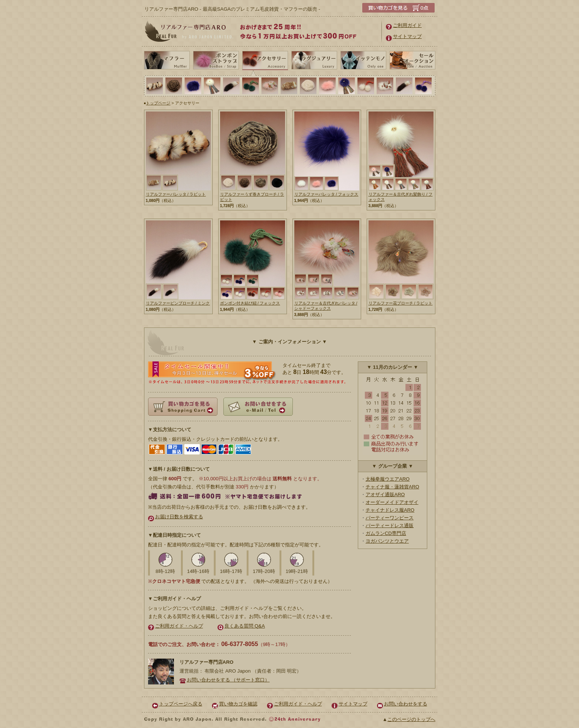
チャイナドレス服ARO (390, 510)
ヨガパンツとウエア (387, 541)
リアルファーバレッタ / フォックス (326, 194)
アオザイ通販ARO (385, 495)
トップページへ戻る (177, 704)
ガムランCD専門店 (386, 533)
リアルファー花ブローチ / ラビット (401, 303)
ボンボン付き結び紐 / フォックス (250, 303)
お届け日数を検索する (176, 517)
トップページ (158, 103)
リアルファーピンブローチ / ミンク (178, 303)
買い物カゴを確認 (235, 704)
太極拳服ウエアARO (388, 479)
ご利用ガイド (404, 25)
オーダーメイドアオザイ (392, 502)
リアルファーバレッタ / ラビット (176, 194)
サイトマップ (404, 36)
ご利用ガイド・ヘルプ (176, 626)
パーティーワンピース (390, 518)
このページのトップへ (411, 719)
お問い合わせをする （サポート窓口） (225, 680)
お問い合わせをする (402, 704)
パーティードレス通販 (390, 526)
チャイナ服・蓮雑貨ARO (392, 487)
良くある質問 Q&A (241, 626)
